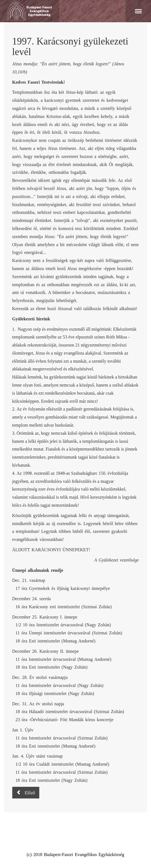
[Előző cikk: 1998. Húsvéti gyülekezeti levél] (26, 793)
